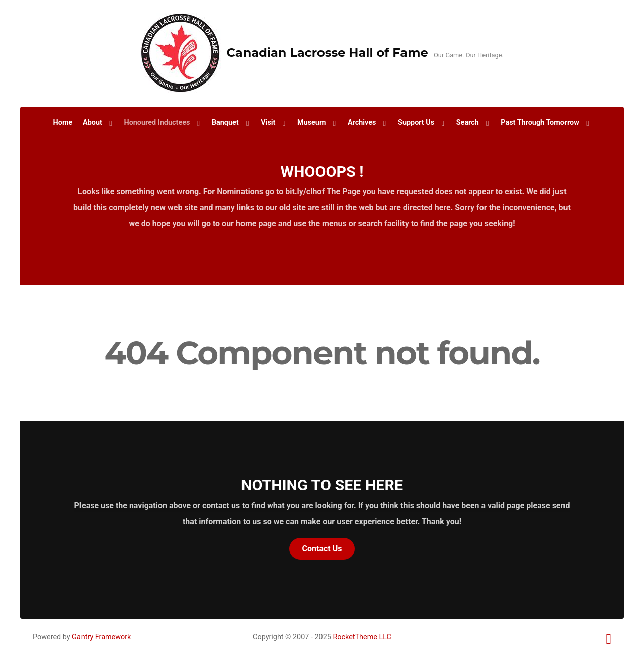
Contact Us (322, 549)
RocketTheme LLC (362, 637)
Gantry (101, 637)
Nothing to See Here (322, 485)
